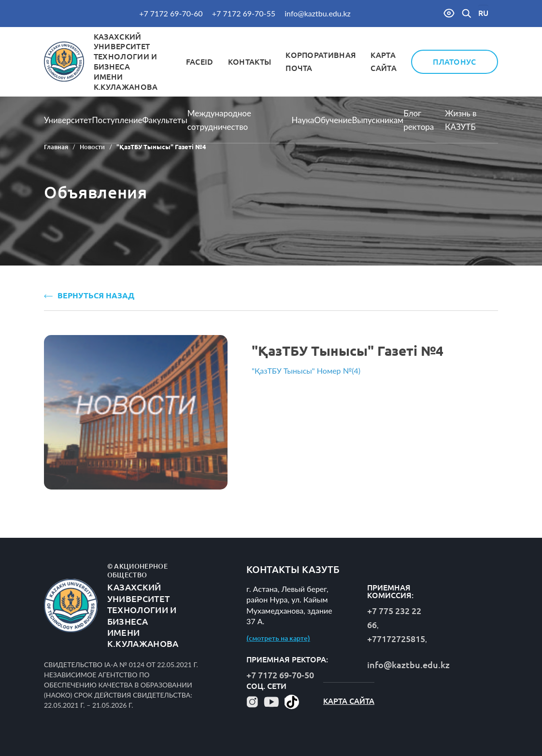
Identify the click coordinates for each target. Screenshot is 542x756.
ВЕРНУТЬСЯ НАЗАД (89, 295)
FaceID (200, 62)
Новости (92, 147)
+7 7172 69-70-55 (244, 13)
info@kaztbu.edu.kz (318, 13)
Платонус (455, 62)
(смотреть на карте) (278, 638)
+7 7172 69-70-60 (171, 13)
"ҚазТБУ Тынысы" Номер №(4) (306, 371)
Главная (56, 147)
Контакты (250, 62)
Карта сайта (349, 701)
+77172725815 (396, 639)
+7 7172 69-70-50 (280, 675)
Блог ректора (419, 120)
